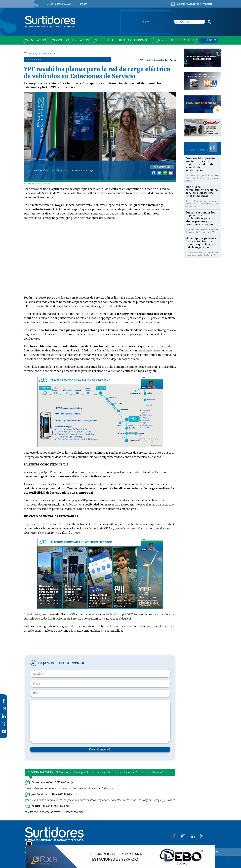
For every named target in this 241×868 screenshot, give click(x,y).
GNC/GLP (58, 40)
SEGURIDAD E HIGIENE (111, 40)
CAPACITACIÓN (36, 40)
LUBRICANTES (142, 40)
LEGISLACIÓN (80, 40)
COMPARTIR (162, 167)
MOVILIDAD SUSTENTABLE (176, 40)
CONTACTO (208, 40)
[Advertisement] (202, 308)
